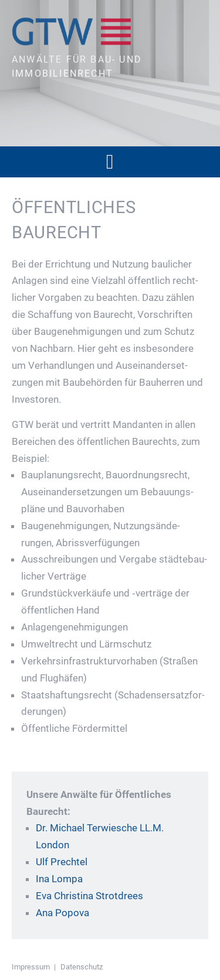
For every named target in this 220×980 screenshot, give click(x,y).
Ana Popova (62, 913)
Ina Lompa (59, 879)
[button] (110, 162)
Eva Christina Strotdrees (89, 896)
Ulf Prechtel (62, 862)
